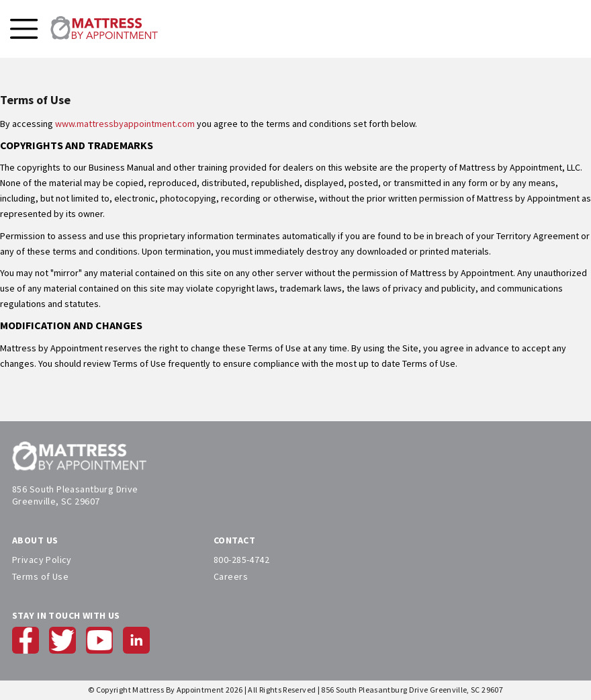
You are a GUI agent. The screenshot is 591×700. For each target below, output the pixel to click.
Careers (231, 576)
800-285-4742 (241, 560)
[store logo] (104, 29)
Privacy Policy (42, 560)
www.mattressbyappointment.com (125, 124)
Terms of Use (40, 576)
